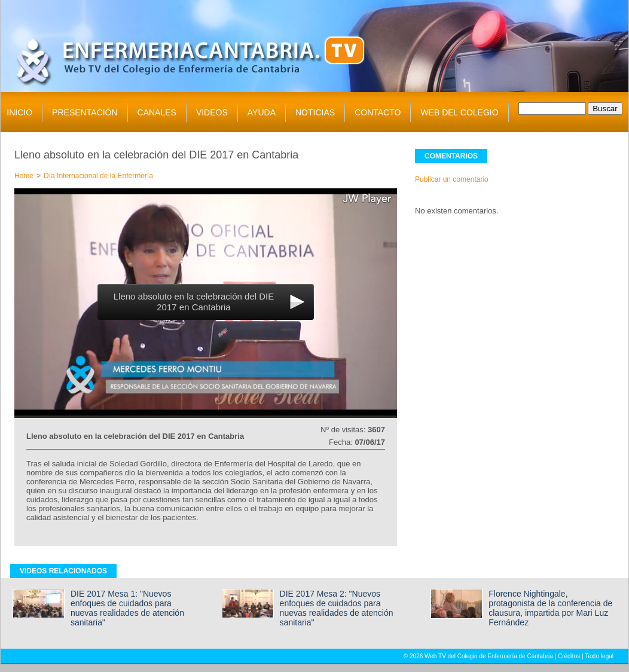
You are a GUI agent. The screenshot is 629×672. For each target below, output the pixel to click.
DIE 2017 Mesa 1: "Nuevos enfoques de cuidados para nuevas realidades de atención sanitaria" (127, 608)
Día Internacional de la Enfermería (98, 176)
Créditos (569, 656)
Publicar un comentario (452, 179)
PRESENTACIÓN (85, 112)
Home (24, 176)
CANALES (157, 112)
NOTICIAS (315, 112)
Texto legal (599, 656)
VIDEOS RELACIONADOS (63, 571)
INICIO (19, 112)
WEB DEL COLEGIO (459, 112)
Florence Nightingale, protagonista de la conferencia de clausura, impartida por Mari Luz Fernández (550, 608)
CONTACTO (378, 112)
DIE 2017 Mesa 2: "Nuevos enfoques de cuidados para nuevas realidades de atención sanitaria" (337, 608)
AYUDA (262, 112)
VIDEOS (212, 112)
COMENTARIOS (451, 156)
